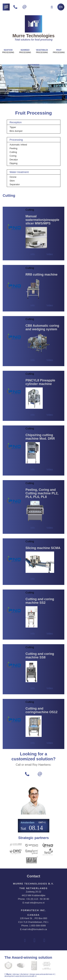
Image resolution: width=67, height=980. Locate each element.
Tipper (13, 127)
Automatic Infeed (18, 145)
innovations (33, 66)
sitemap (16, 974)
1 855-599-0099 (38, 926)
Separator (15, 184)
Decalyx (14, 160)
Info (33, 254)
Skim (12, 181)
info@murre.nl (37, 903)
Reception (16, 122)
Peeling (13, 148)
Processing (8, 51)
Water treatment (19, 172)
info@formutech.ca (37, 929)
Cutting (13, 152)
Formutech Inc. (33, 910)
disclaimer (24, 974)
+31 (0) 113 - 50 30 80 (37, 899)
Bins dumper (16, 131)
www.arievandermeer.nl (45, 974)
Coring (13, 156)
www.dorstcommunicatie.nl (26, 976)
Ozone (13, 177)
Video (50, 254)
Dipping (14, 163)
